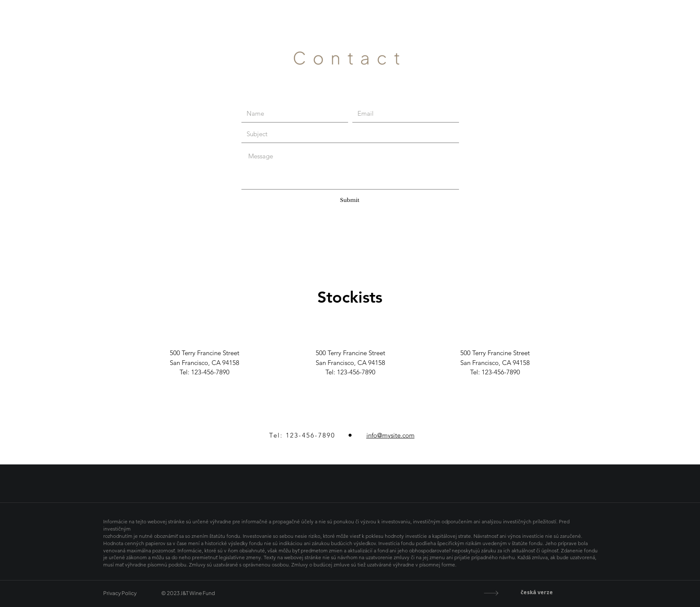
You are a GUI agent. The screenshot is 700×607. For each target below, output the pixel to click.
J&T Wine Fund (350, 24)
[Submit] (350, 200)
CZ (691, 24)
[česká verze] (521, 593)
